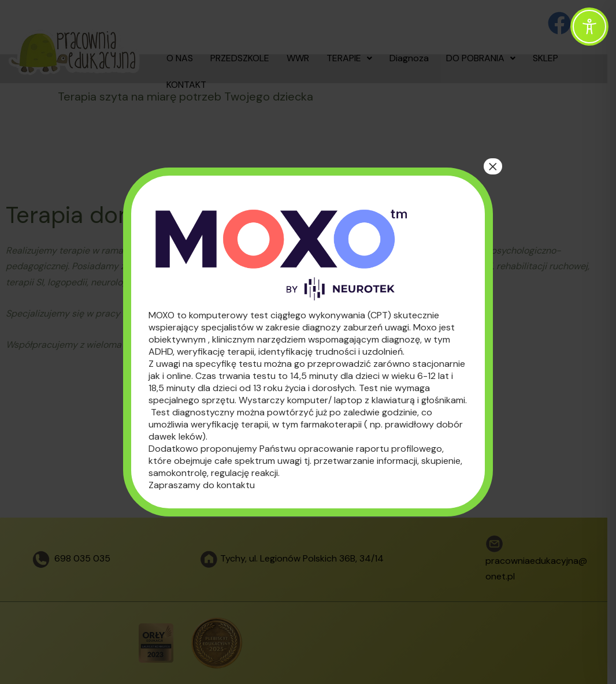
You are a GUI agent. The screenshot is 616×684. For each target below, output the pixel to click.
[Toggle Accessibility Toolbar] (589, 27)
